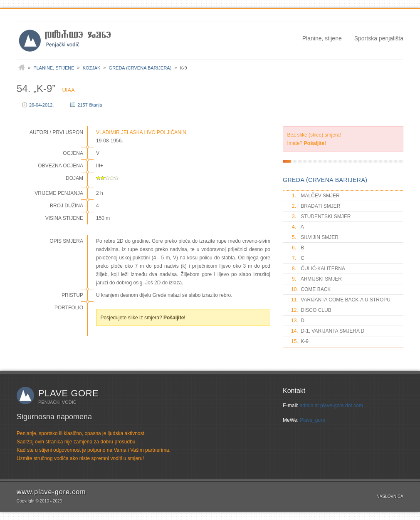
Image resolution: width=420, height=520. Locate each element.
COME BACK (311, 289)
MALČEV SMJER (315, 196)
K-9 (300, 341)
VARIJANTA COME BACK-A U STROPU (341, 300)
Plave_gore (313, 420)
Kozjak (92, 68)
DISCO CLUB (311, 310)
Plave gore (68, 393)
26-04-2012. (41, 105)
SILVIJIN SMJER (315, 237)
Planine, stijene (322, 38)
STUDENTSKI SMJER (321, 216)
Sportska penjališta (379, 38)
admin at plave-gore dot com (331, 406)
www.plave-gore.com (51, 492)
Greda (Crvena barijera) (140, 68)
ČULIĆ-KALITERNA (318, 269)
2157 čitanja (90, 105)
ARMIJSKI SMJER (316, 279)
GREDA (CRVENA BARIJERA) (325, 180)
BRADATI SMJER (316, 206)
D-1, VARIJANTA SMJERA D (328, 331)
